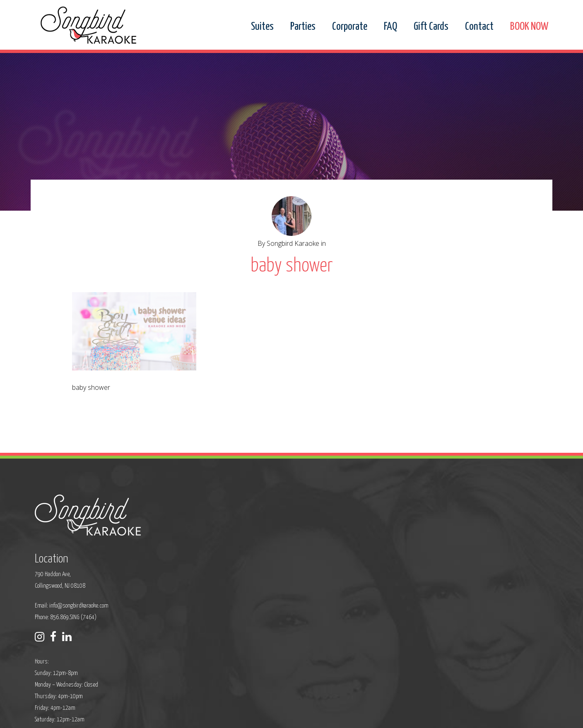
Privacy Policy (215, 716)
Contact (479, 27)
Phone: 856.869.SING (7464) (240, 563)
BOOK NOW (529, 27)
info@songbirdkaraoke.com (253, 551)
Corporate (350, 27)
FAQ (390, 27)
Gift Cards (431, 27)
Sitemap (246, 716)
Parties (303, 27)
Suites (262, 27)
